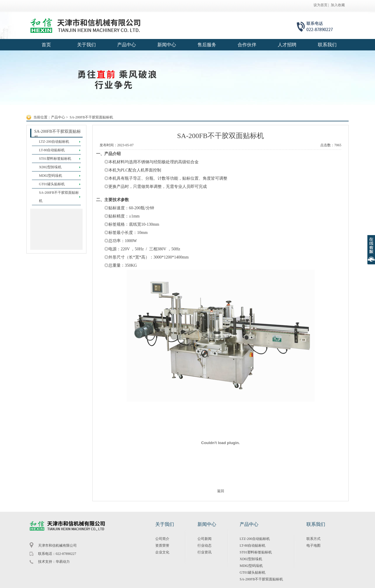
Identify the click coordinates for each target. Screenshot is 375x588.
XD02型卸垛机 (251, 559)
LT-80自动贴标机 (253, 545)
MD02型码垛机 (251, 566)
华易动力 (63, 562)
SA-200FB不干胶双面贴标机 (91, 117)
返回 (221, 491)
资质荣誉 (162, 545)
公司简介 (162, 539)
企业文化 (162, 552)
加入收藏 (338, 5)
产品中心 (58, 117)
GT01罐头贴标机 (253, 572)
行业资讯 (204, 552)
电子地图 (313, 545)
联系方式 (313, 539)
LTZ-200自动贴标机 (255, 539)
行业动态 (204, 545)
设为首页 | (321, 5)
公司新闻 (204, 539)
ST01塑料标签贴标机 (256, 552)
